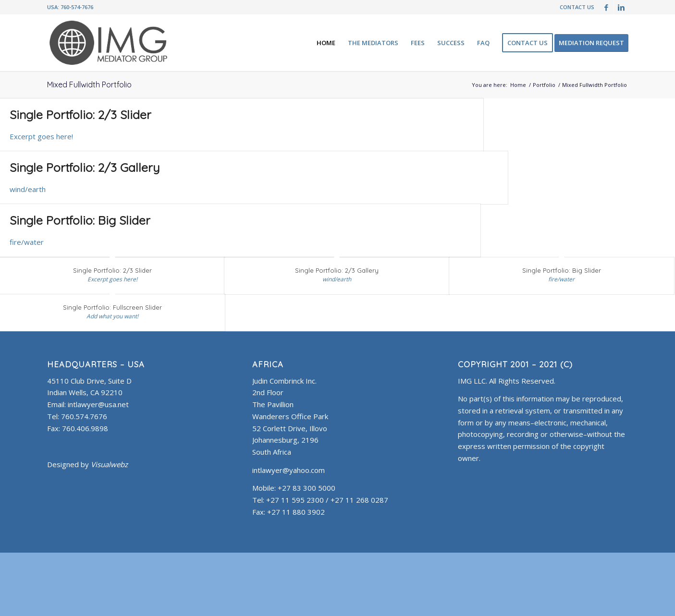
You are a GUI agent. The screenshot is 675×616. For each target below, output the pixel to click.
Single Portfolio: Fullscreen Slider (112, 307)
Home (518, 85)
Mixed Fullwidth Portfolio (89, 85)
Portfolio (544, 85)
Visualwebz (109, 464)
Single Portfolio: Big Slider (80, 220)
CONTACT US (577, 7)
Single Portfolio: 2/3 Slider (80, 115)
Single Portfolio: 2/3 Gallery (85, 167)
